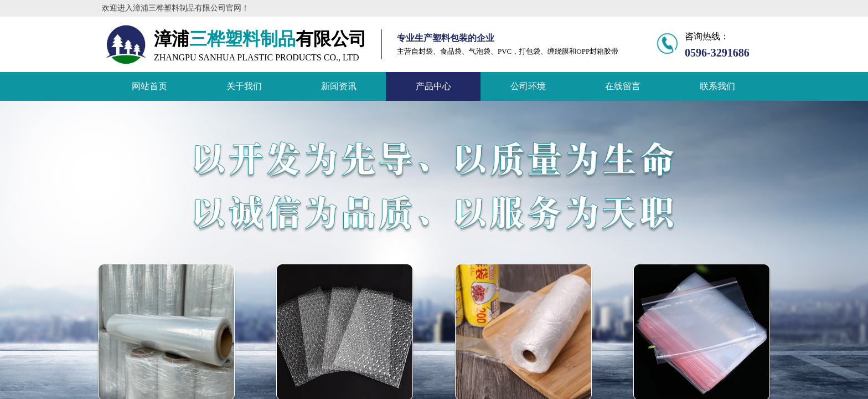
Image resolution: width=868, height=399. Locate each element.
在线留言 (623, 86)
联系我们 (717, 86)
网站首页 (149, 86)
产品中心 (433, 86)
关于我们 (244, 86)
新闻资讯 (339, 86)
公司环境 (528, 86)
